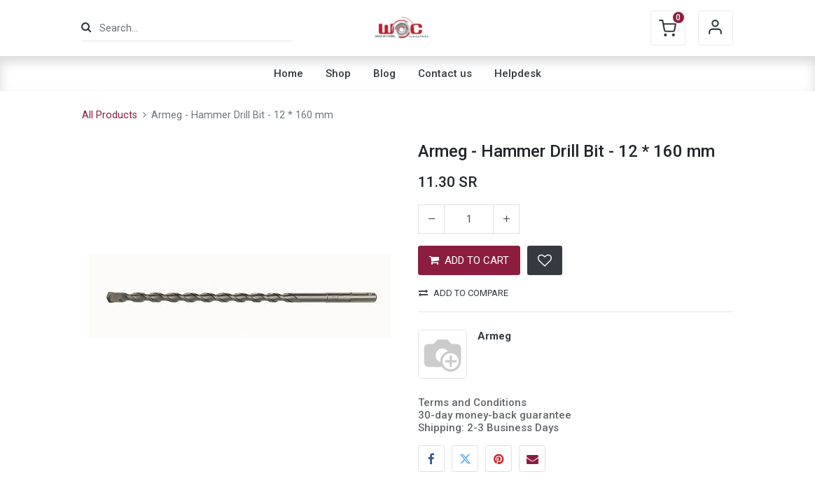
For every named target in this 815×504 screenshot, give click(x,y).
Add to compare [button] (464, 293)
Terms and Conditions (472, 402)
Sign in (716, 28)
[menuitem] (288, 73)
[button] (545, 260)
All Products (110, 115)
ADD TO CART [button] (469, 260)
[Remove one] (431, 219)
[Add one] (506, 219)
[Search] (86, 28)
